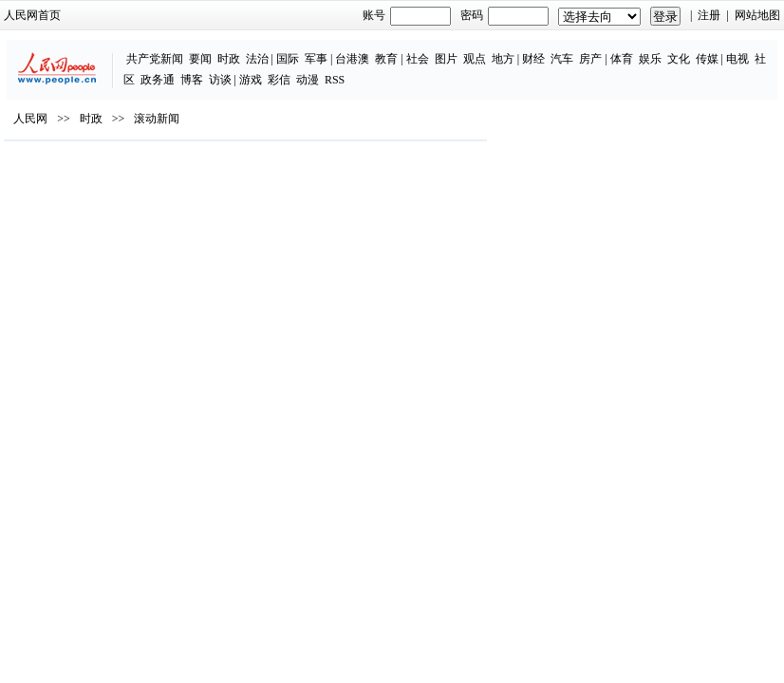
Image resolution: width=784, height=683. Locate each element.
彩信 (279, 80)
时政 (229, 59)
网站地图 (757, 15)
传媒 (707, 59)
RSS (335, 80)
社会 (418, 59)
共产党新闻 (155, 59)
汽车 (562, 59)
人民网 (30, 119)
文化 (679, 59)
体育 (622, 59)
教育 (386, 59)
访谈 (220, 80)
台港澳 (352, 59)
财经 (533, 59)
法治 (257, 59)
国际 (288, 59)
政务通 (158, 80)
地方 (503, 59)
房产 (590, 59)
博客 (192, 80)
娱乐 (650, 59)
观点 (475, 59)
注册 (709, 15)
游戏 (251, 80)
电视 (737, 59)
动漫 (308, 80)
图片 (446, 59)
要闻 (200, 59)
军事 (316, 59)
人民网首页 (32, 15)
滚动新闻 (157, 119)
